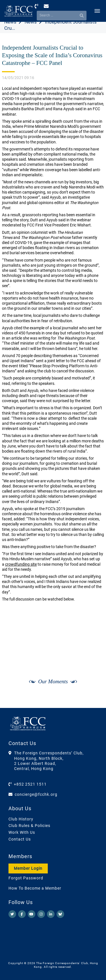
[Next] (94, 702)
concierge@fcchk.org (36, 794)
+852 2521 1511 (30, 784)
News (10, 22)
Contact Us (20, 839)
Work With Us (22, 832)
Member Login (28, 868)
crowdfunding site (21, 564)
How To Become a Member (35, 888)
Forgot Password (26, 878)
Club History (21, 819)
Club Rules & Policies (29, 826)
